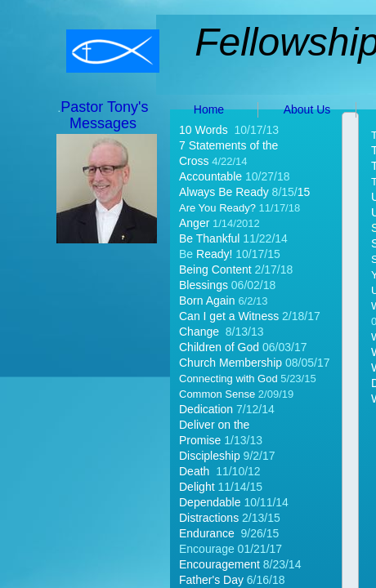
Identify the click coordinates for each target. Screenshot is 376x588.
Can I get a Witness (231, 316)
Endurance (207, 533)
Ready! (214, 254)
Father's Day (213, 580)
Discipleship (210, 456)
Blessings (204, 285)
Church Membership (231, 363)
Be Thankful (209, 238)
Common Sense (217, 394)
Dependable (210, 502)
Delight (197, 487)
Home (209, 109)
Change (199, 332)
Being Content (215, 269)
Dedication (208, 409)
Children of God (221, 347)
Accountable (210, 176)
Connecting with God (228, 379)
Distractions (209, 518)
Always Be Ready (226, 192)
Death (194, 471)
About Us (307, 109)
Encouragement (219, 564)
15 (304, 192)
